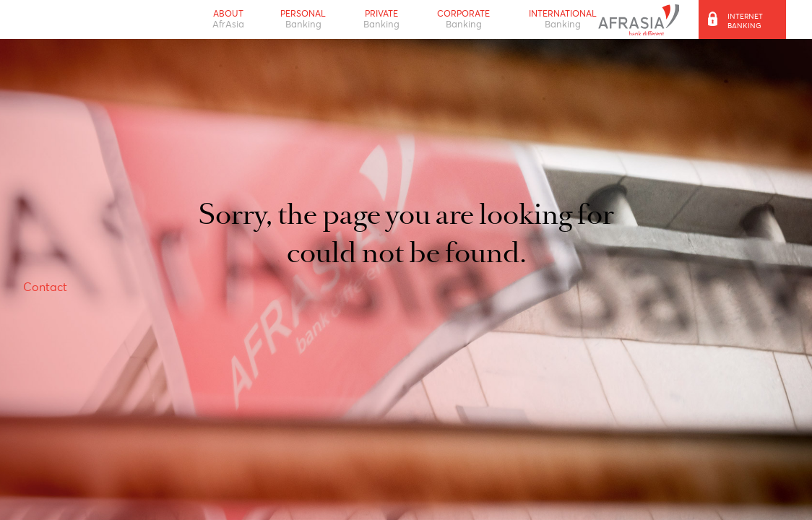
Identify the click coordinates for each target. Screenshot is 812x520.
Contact (45, 287)
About (228, 19)
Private (381, 19)
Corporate (463, 19)
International (563, 19)
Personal (303, 19)
